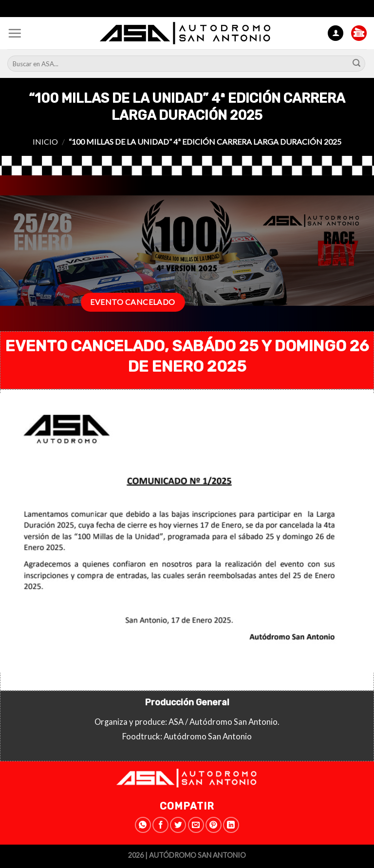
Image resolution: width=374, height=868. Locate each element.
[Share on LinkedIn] (231, 825)
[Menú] (15, 33)
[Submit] (356, 64)
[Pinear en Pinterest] (214, 825)
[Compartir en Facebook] (160, 825)
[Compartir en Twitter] (178, 825)
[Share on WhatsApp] (143, 825)
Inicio (45, 142)
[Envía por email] (196, 825)
